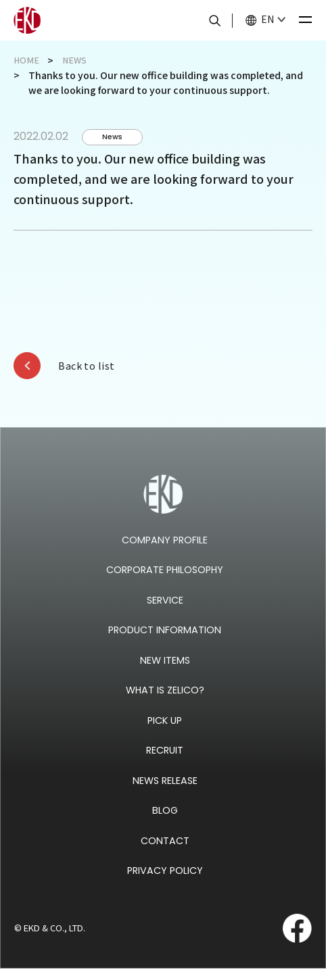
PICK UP (165, 731)
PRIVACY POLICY (165, 882)
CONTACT (165, 851)
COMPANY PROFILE (165, 550)
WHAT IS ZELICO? (165, 701)
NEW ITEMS (165, 671)
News (116, 138)
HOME (27, 60)
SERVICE (165, 611)
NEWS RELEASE (165, 791)
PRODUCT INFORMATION (165, 641)
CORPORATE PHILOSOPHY (165, 581)
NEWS (77, 60)
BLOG (165, 822)
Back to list (94, 369)
